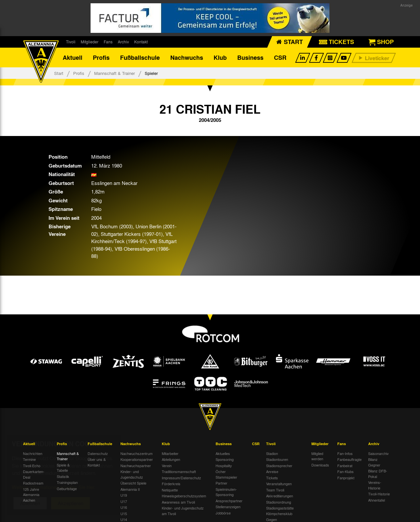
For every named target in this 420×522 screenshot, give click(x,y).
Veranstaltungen (279, 484)
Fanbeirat (345, 465)
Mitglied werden (317, 456)
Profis (101, 57)
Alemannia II (130, 489)
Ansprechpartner (229, 501)
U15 (124, 513)
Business (250, 57)
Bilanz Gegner (374, 462)
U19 (124, 495)
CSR (280, 57)
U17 (124, 501)
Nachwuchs (187, 57)
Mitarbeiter (170, 453)
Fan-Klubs (346, 471)
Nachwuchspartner (136, 465)
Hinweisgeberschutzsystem (184, 496)
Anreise (272, 471)
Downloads (320, 465)
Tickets (272, 478)
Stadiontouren (277, 459)
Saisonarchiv (378, 453)
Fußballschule (140, 57)
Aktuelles (223, 453)
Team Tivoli (275, 490)
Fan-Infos (345, 453)
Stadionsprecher (279, 465)
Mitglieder (90, 42)
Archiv (123, 42)
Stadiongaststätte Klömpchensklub (280, 511)
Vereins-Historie (375, 485)
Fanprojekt (346, 478)
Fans (108, 42)
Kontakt (141, 42)
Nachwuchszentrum (136, 453)
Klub (220, 57)
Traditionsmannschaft (179, 471)
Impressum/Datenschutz (181, 478)
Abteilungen (171, 459)
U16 (124, 507)
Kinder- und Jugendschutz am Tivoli (183, 511)
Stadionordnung (279, 502)
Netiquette (170, 490)
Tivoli (71, 42)
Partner (221, 483)
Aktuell (73, 57)
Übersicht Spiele (133, 483)
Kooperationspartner (137, 459)
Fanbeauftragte (349, 459)
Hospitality (224, 465)
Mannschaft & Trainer (115, 73)
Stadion (272, 453)
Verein (167, 465)
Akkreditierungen (280, 496)
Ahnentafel (377, 500)
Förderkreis (171, 484)
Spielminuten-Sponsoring (226, 492)
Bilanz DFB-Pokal (378, 474)
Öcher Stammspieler (226, 474)
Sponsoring (225, 459)
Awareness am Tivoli (178, 502)
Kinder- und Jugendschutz (132, 474)
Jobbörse (223, 513)
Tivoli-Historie (379, 494)
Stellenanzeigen (228, 507)
